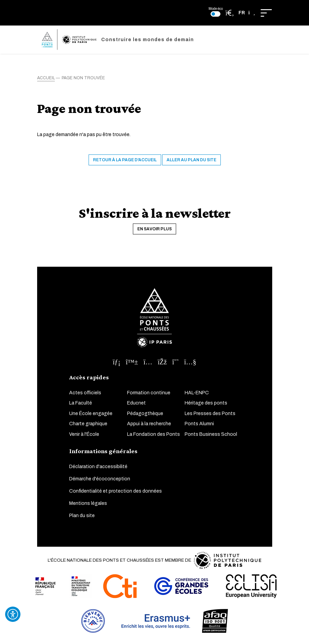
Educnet (136, 403)
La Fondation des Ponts (153, 434)
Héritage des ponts (206, 403)
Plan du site (82, 516)
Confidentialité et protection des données (115, 491)
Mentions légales (88, 503)
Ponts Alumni (199, 424)
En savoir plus (154, 229)
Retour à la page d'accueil (125, 160)
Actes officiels (85, 393)
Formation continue (149, 393)
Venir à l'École (84, 434)
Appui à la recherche (149, 424)
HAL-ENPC (197, 393)
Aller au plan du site (191, 160)
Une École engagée (91, 414)
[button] (247, 13)
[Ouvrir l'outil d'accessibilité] (13, 614)
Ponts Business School (211, 434)
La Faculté (81, 403)
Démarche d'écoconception (100, 479)
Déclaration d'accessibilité (98, 467)
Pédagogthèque (145, 414)
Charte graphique (88, 424)
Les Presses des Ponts (210, 414)
